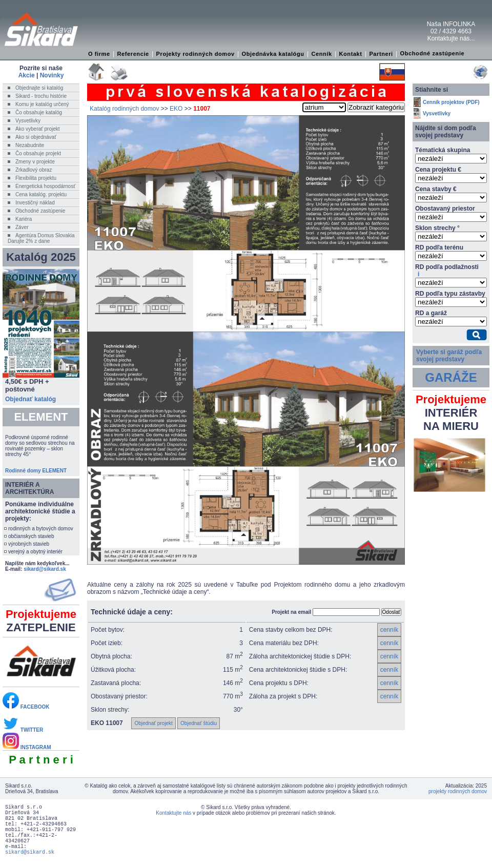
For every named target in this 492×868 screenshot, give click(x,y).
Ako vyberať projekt (38, 129)
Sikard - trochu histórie (41, 96)
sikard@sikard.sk (45, 569)
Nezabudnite (30, 145)
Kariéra (24, 219)
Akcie (27, 75)
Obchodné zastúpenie (433, 53)
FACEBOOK (26, 707)
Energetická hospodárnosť (45, 186)
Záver (22, 227)
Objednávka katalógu (273, 54)
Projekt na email (291, 612)
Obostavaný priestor (445, 209)
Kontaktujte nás (173, 813)
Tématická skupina (443, 150)
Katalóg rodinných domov (124, 109)
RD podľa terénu (439, 247)
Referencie (133, 54)
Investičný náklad (35, 203)
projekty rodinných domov (458, 791)
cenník (389, 630)
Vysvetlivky (28, 121)
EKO (176, 109)
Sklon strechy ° (437, 228)
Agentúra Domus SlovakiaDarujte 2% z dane (41, 238)
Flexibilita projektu (36, 178)
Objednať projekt (153, 723)
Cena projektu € (438, 170)
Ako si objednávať (36, 137)
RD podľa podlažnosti (447, 271)
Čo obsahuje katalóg (39, 112)
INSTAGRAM (27, 747)
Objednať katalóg (30, 399)
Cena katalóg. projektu (41, 194)
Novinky (52, 75)
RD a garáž (431, 313)
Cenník (321, 54)
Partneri (381, 54)
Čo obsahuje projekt (38, 153)
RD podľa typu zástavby (450, 294)
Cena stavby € (436, 189)
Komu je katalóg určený (42, 104)
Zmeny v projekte (35, 162)
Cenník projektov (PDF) (451, 102)
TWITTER (23, 730)
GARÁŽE (451, 377)
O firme (99, 54)
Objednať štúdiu (199, 723)
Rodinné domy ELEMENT (36, 471)
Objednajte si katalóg (39, 88)
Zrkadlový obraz (34, 170)
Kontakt (350, 54)
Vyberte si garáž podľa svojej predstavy (449, 356)
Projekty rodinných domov (196, 54)
